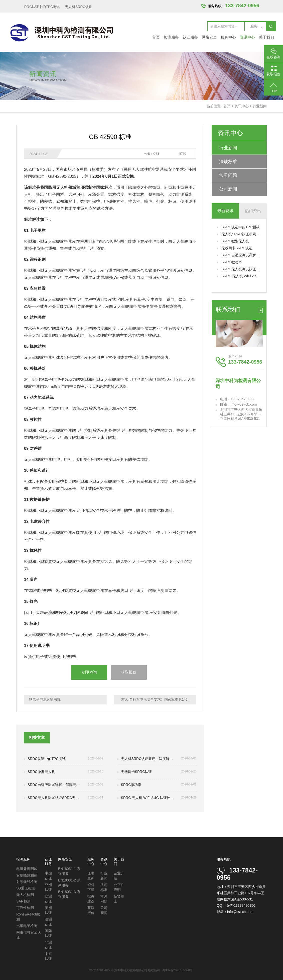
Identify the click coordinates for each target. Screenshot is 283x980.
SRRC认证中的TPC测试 (42, 7)
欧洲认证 (48, 899)
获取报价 (129, 672)
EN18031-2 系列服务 (69, 883)
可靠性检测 (25, 908)
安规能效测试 (27, 875)
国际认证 (48, 933)
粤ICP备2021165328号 (178, 970)
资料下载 (91, 887)
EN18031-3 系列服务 (69, 894)
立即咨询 (89, 672)
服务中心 (228, 37)
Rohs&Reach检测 (28, 917)
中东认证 (48, 956)
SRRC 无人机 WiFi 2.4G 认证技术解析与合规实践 (241, 276)
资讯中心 (247, 37)
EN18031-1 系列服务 (69, 871)
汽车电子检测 (27, 926)
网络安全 (209, 37)
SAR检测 (23, 901)
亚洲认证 (48, 887)
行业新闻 (260, 106)
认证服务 (190, 37)
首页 (156, 37)
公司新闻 (228, 189)
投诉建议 (91, 899)
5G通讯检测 (26, 888)
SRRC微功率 (232, 262)
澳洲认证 (48, 922)
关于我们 (266, 37)
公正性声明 (119, 887)
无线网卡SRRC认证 (237, 248)
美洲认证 (48, 910)
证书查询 (91, 876)
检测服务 (171, 37)
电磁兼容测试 (27, 869)
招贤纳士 (119, 899)
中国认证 (48, 876)
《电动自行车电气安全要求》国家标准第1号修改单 (158, 699)
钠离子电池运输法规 (45, 699)
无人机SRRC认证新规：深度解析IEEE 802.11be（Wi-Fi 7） (241, 234)
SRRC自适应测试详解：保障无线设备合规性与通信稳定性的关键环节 (241, 255)
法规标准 (228, 162)
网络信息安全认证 (29, 935)
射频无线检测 (27, 882)
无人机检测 (25, 895)
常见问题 (228, 175)
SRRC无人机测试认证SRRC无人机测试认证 (241, 269)
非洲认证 (48, 945)
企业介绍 (119, 876)
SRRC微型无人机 (235, 241)
